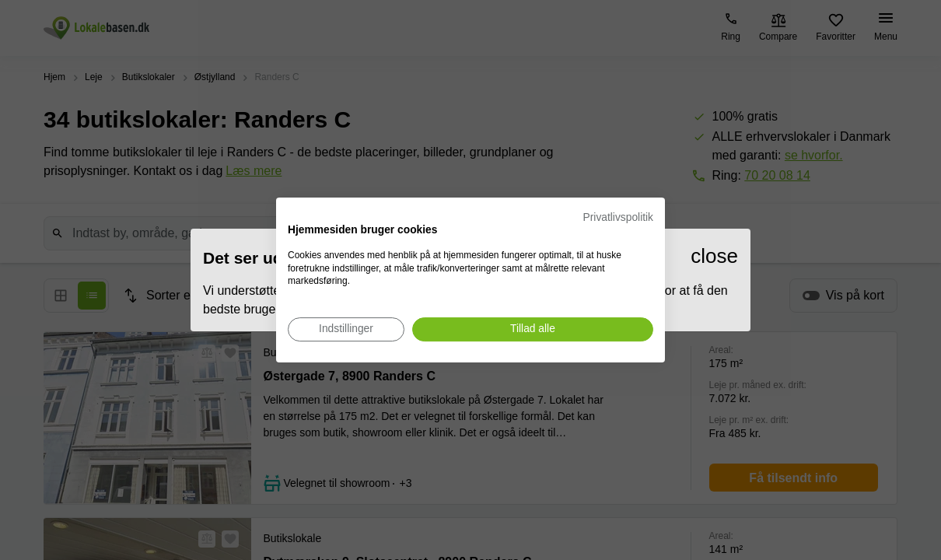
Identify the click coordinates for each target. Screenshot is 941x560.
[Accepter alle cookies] (533, 329)
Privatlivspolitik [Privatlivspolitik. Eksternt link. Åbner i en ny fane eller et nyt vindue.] (618, 217)
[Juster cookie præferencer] (346, 329)
